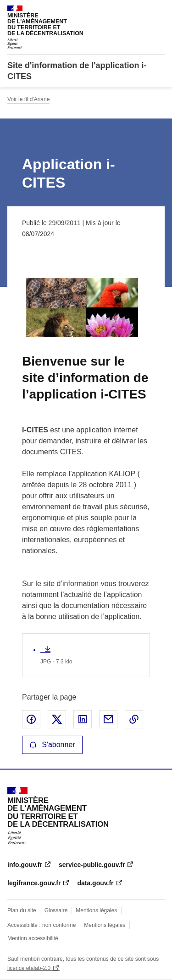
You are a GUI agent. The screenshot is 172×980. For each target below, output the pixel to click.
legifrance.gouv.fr (34, 883)
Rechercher (141, 11)
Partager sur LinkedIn (83, 719)
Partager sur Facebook (31, 719)
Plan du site (22, 910)
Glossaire (56, 910)
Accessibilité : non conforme (42, 925)
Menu (159, 11)
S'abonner (52, 745)
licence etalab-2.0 (29, 968)
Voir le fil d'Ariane (28, 99)
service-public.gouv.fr (92, 865)
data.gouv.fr (95, 883)
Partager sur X (57, 719)
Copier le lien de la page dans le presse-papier (134, 719)
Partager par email (108, 719)
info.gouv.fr (25, 865)
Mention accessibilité (33, 938)
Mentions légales (96, 910)
